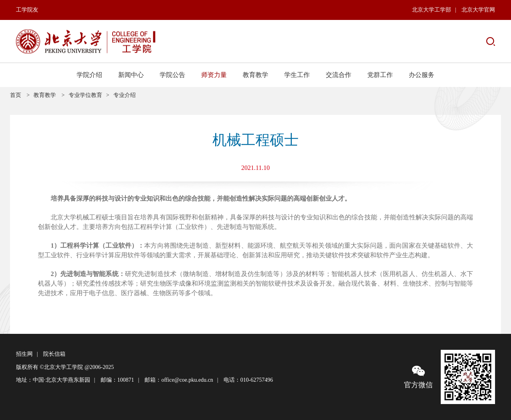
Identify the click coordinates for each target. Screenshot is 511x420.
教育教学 (255, 75)
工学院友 (27, 10)
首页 (16, 95)
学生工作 (297, 75)
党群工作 (380, 75)
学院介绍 (89, 75)
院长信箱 (54, 354)
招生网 (24, 354)
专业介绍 (125, 95)
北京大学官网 (478, 10)
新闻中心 (131, 75)
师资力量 (214, 75)
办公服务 (422, 75)
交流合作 (339, 75)
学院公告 (172, 75)
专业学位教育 (85, 95)
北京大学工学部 (432, 10)
